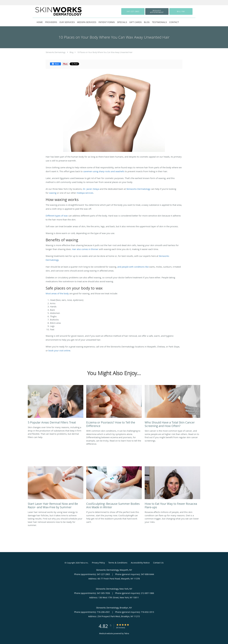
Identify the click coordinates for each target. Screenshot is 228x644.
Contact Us (158, 563)
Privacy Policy (98, 563)
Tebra (127, 633)
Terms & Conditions (118, 563)
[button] (157, 11)
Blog (72, 52)
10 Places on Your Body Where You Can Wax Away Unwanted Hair (105, 52)
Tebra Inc (84, 563)
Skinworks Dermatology (56, 52)
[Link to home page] (54, 11)
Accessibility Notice (140, 563)
